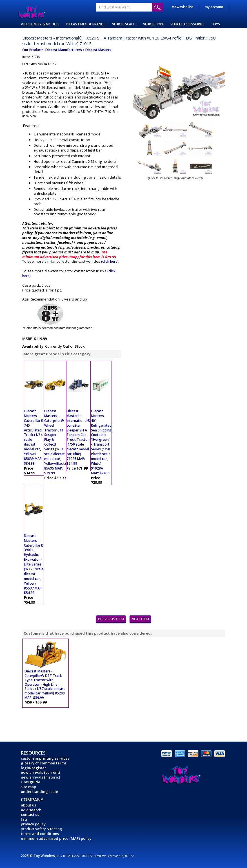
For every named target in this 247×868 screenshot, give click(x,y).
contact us (30, 814)
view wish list (183, 7)
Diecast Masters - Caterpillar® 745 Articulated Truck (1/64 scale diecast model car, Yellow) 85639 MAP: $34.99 (34, 437)
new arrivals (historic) (40, 777)
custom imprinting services (45, 758)
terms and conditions (40, 834)
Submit (158, 7)
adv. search (31, 810)
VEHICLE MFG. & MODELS (40, 24)
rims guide (31, 782)
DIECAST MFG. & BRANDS (86, 24)
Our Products (33, 50)
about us (28, 805)
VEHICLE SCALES (124, 24)
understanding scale (39, 792)
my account (214, 7)
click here (110, 261)
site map (28, 787)
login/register (34, 768)
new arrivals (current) (40, 772)
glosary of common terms (44, 763)
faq (24, 819)
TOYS (215, 24)
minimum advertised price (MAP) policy (56, 838)
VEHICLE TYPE (153, 24)
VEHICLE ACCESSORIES (187, 24)
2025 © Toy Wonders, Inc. (42, 856)
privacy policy (33, 824)
